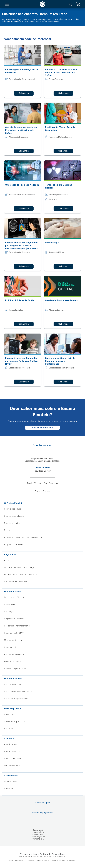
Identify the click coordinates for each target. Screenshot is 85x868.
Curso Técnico (11, 604)
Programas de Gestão (14, 654)
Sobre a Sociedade (12, 509)
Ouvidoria (8, 789)
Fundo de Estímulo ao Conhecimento (21, 575)
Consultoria (9, 714)
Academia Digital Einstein (15, 669)
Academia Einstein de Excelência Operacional (24, 537)
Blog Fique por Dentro (14, 545)
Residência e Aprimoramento (17, 626)
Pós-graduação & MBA (14, 633)
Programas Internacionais (16, 582)
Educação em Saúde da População (20, 567)
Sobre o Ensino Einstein (15, 516)
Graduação (9, 612)
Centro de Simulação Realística (18, 691)
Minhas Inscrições (12, 766)
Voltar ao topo (43, 445)
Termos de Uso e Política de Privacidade (42, 854)
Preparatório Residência (15, 619)
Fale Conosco (10, 781)
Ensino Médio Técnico (14, 597)
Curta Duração (11, 647)
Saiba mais (24, 93)
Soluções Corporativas (14, 722)
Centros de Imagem (13, 684)
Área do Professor (12, 751)
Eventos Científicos (13, 662)
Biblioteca (9, 530)
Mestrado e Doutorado (14, 640)
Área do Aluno (10, 744)
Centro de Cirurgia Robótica (16, 699)
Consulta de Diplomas (14, 759)
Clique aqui (38, 830)
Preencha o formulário (42, 428)
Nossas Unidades (12, 523)
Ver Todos (9, 729)
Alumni (7, 560)
